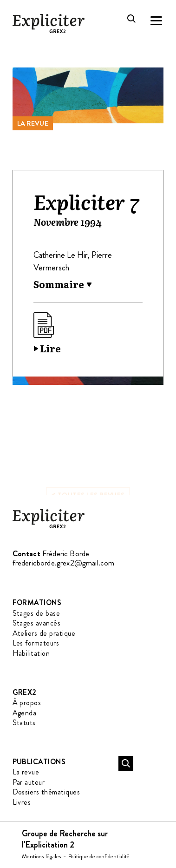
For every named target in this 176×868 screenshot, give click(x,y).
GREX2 (25, 692)
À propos (27, 703)
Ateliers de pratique (44, 633)
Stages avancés (37, 623)
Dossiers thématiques (46, 792)
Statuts (24, 723)
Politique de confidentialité (99, 856)
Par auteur (29, 782)
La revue (33, 123)
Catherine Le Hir (61, 255)
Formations (37, 602)
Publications (39, 762)
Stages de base (36, 613)
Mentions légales (42, 856)
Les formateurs (36, 643)
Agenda (25, 713)
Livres (22, 802)
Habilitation (31, 653)
